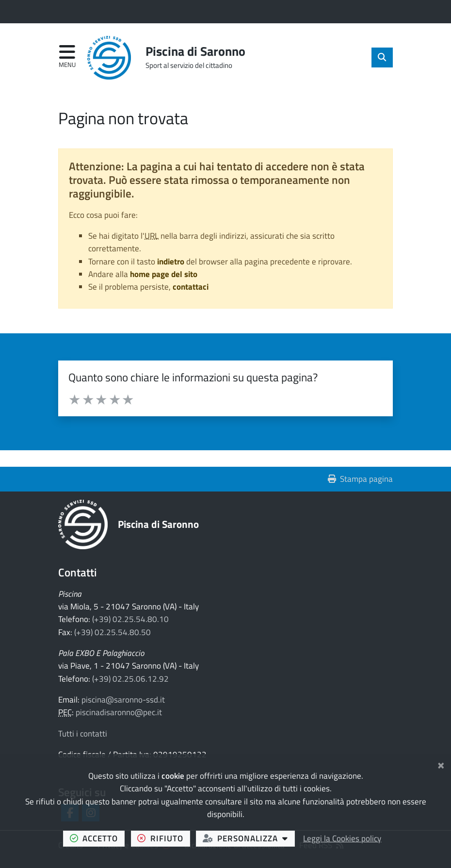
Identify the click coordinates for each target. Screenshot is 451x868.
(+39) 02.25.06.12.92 (130, 679)
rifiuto (163, 838)
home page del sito (164, 274)
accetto (97, 838)
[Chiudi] (441, 764)
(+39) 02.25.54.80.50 (113, 632)
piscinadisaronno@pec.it (119, 712)
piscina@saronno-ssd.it (123, 700)
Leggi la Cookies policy (342, 838)
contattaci (191, 287)
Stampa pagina (361, 479)
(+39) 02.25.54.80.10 (130, 619)
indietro (171, 262)
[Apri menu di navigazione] (67, 57)
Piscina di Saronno (158, 524)
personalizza (249, 838)
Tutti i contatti (83, 734)
